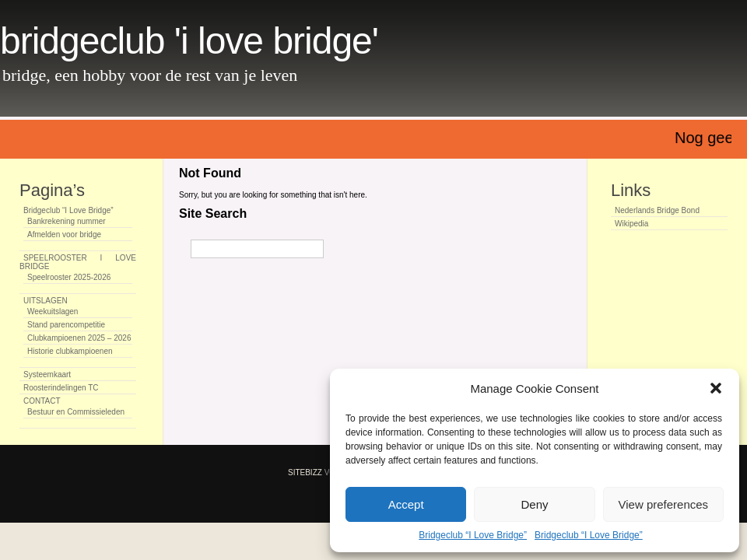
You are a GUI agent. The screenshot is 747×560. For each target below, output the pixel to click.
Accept (406, 504)
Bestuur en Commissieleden (76, 412)
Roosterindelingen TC (61, 388)
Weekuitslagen (53, 311)
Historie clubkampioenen (70, 351)
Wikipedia (631, 224)
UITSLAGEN (46, 301)
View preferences (664, 504)
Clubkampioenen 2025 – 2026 (79, 338)
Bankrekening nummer (67, 221)
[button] (716, 388)
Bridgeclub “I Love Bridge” (473, 535)
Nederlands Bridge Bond (657, 210)
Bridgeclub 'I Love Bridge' (189, 41)
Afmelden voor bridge (64, 234)
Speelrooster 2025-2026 (69, 277)
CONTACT (42, 401)
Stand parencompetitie (66, 325)
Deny (534, 504)
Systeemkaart (47, 374)
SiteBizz (305, 472)
